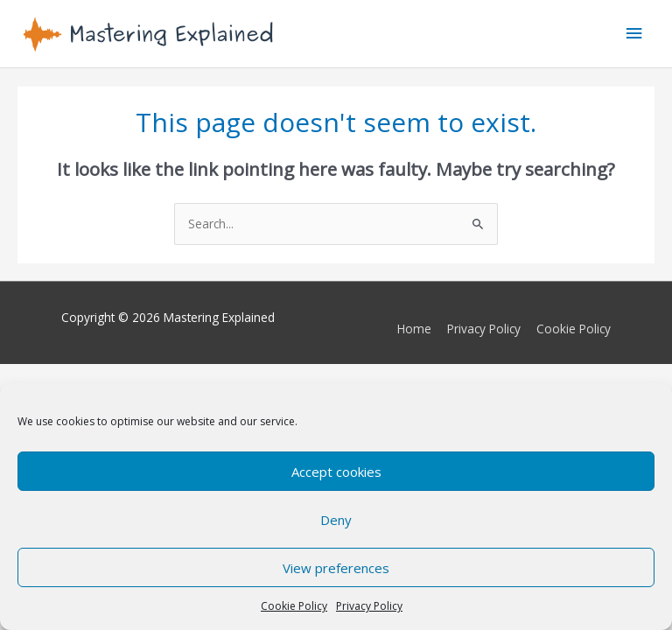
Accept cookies (336, 472)
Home (414, 329)
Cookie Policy (294, 606)
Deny (336, 520)
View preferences (336, 568)
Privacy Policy (369, 606)
